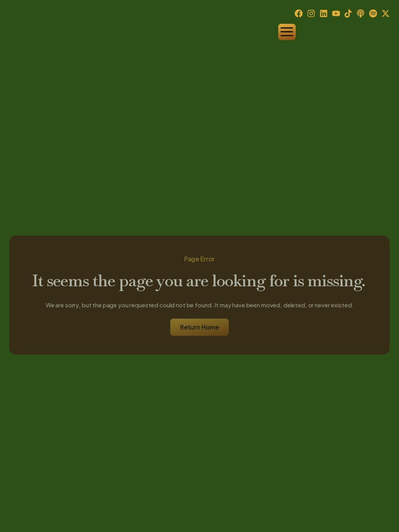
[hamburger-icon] (287, 32)
